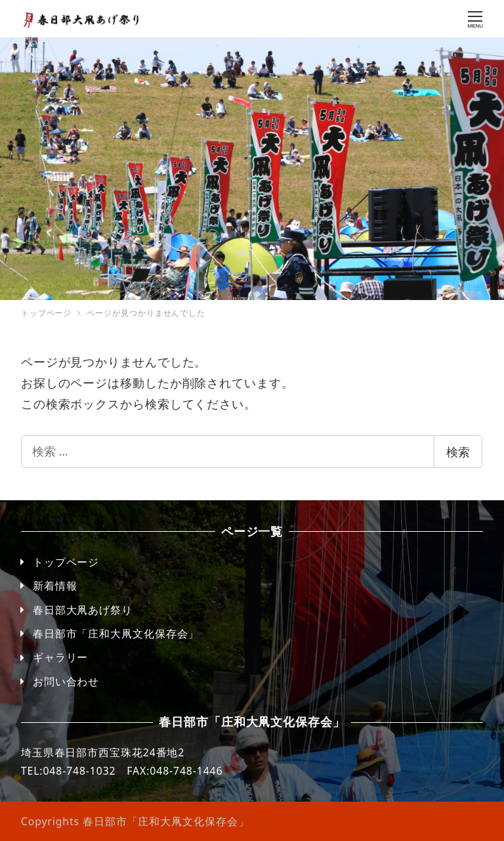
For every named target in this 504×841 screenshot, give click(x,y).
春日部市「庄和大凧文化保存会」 (116, 634)
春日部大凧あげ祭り (83, 610)
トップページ (66, 562)
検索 (458, 452)
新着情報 (55, 586)
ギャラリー (61, 657)
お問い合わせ (66, 681)
